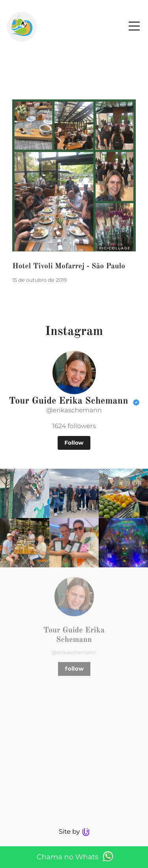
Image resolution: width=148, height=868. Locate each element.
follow (74, 669)
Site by (74, 832)
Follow (74, 443)
